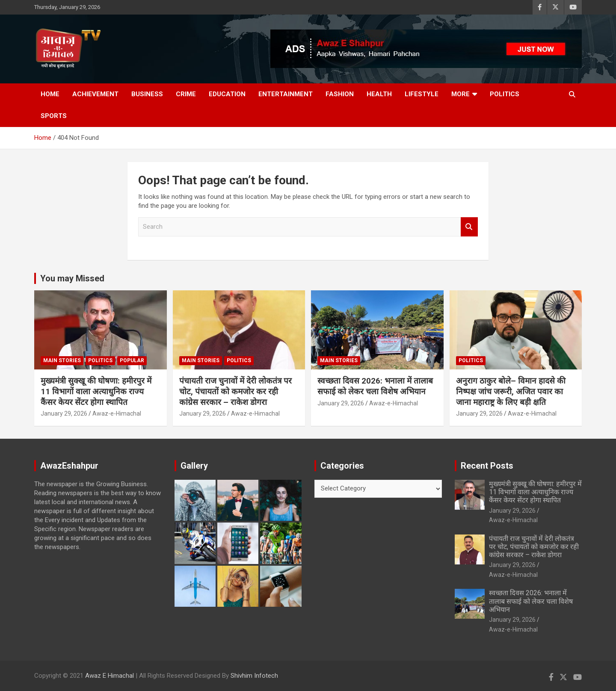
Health (379, 94)
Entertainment (286, 94)
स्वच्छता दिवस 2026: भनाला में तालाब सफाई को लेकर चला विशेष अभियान (375, 386)
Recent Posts (487, 466)
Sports (54, 116)
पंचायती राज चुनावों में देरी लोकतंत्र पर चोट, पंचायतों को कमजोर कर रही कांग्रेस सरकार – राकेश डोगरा (235, 391)
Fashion (340, 94)
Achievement (95, 94)
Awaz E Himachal (110, 676)
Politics (505, 94)
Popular (132, 360)
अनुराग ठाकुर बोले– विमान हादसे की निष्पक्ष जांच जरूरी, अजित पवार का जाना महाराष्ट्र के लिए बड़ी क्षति (511, 391)
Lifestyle (422, 94)
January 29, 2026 (64, 413)
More (461, 94)
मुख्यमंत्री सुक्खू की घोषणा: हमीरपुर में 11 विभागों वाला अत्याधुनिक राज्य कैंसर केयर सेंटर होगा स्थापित (96, 391)
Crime (186, 94)
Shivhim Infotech (254, 676)
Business (147, 94)
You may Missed (72, 278)
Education (227, 94)
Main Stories (62, 360)
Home (50, 94)
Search (469, 227)
